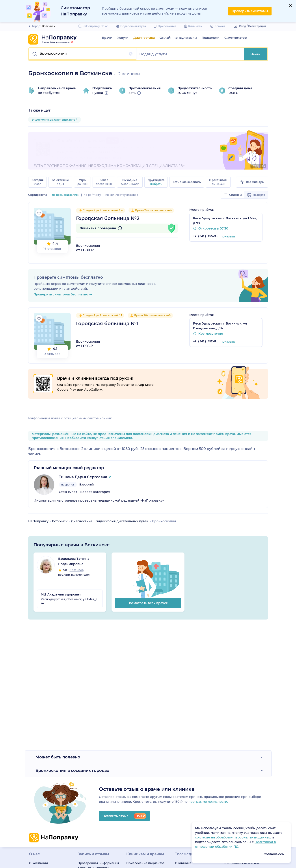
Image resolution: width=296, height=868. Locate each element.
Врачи (107, 38)
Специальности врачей (241, 863)
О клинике (183, 863)
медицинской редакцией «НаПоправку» (131, 500)
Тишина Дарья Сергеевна (83, 477)
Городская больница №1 (107, 324)
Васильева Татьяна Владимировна (74, 561)
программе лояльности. (208, 802)
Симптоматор (236, 38)
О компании (38, 863)
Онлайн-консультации (178, 38)
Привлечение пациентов (145, 863)
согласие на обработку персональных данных (233, 837)
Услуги (123, 38)
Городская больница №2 (108, 218)
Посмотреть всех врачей (148, 603)
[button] (83, 54)
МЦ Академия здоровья (61, 594)
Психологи (211, 38)
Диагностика (144, 38)
